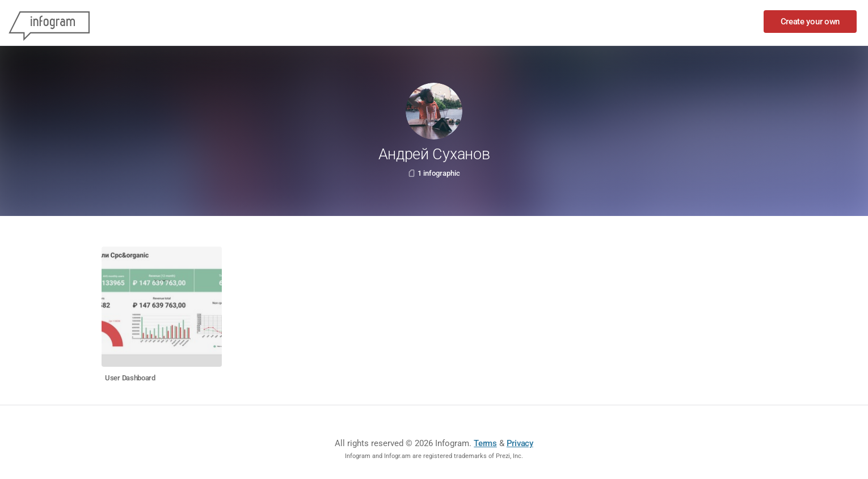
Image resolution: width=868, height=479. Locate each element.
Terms (485, 443)
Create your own (810, 22)
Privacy (520, 443)
